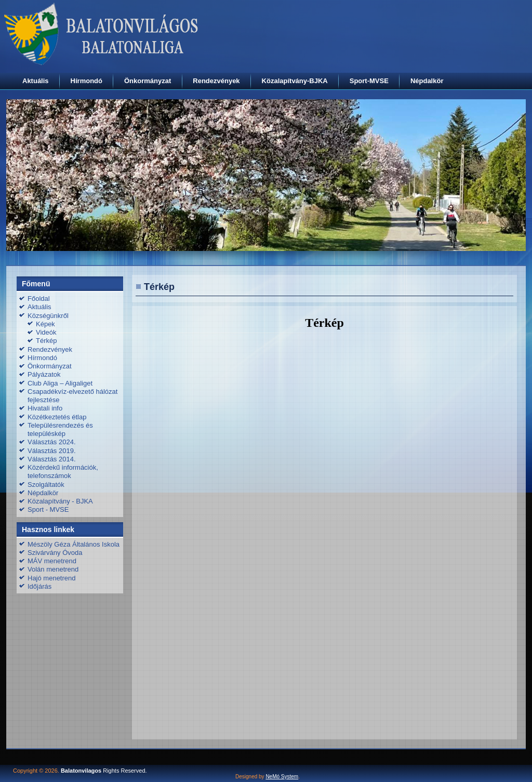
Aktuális (36, 81)
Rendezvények (216, 81)
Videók (46, 332)
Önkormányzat (148, 81)
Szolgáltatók (46, 485)
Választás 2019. (52, 451)
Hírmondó (87, 81)
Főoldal (39, 299)
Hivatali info (45, 408)
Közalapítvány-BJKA (295, 81)
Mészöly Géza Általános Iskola (74, 544)
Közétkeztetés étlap (57, 417)
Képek (45, 324)
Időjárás (39, 586)
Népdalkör (427, 81)
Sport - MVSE (48, 509)
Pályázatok (44, 374)
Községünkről (48, 316)
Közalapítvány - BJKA (60, 501)
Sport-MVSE (369, 81)
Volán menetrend (53, 569)
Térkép (46, 341)
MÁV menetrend (52, 561)
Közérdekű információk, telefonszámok (63, 472)
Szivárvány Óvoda (55, 553)
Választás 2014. (52, 459)
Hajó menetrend (52, 578)
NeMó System (282, 777)
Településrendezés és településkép (60, 429)
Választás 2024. (52, 442)
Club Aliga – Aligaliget (60, 383)
